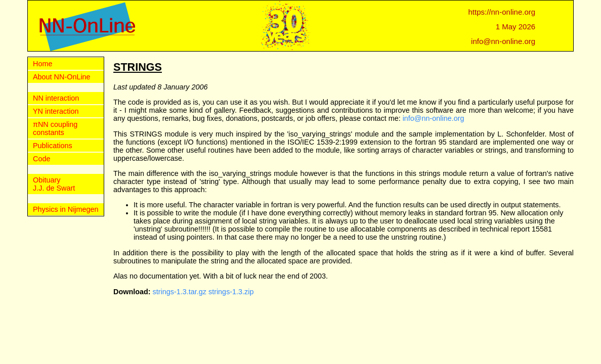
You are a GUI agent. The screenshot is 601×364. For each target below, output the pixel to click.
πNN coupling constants (55, 128)
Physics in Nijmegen (66, 209)
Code (41, 159)
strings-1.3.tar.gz (180, 292)
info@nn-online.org (503, 41)
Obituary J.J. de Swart (54, 184)
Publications (53, 146)
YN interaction (56, 111)
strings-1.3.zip (231, 292)
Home (42, 64)
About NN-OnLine (62, 77)
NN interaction (56, 98)
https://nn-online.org (502, 12)
